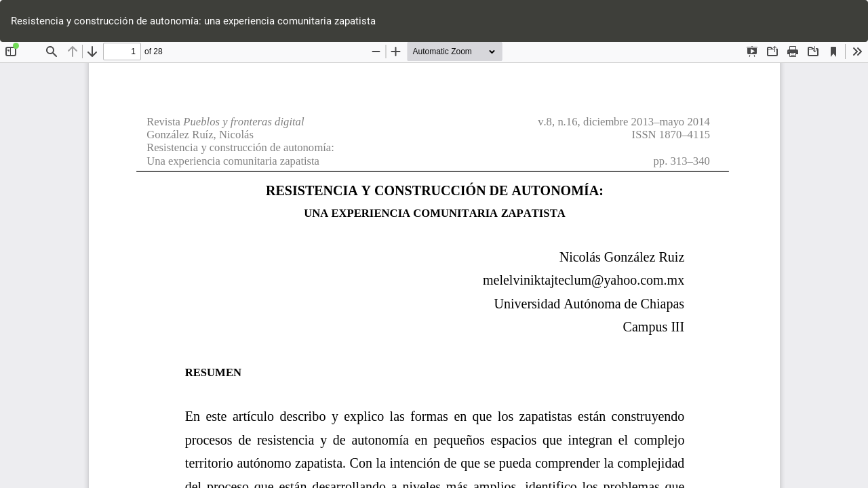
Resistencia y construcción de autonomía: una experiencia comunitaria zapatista (193, 21)
